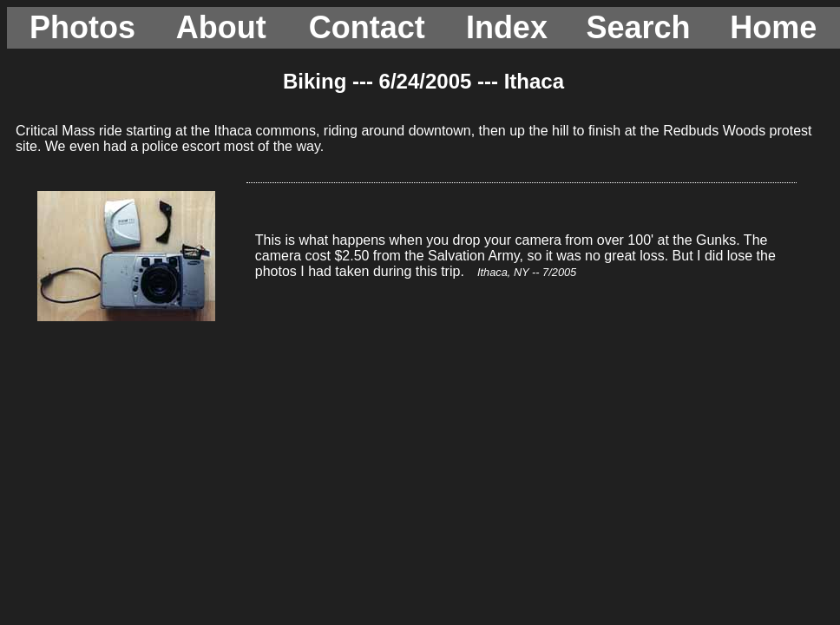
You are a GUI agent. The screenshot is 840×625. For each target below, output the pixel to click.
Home (773, 27)
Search (638, 27)
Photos (82, 27)
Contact (367, 27)
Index (507, 27)
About (221, 27)
